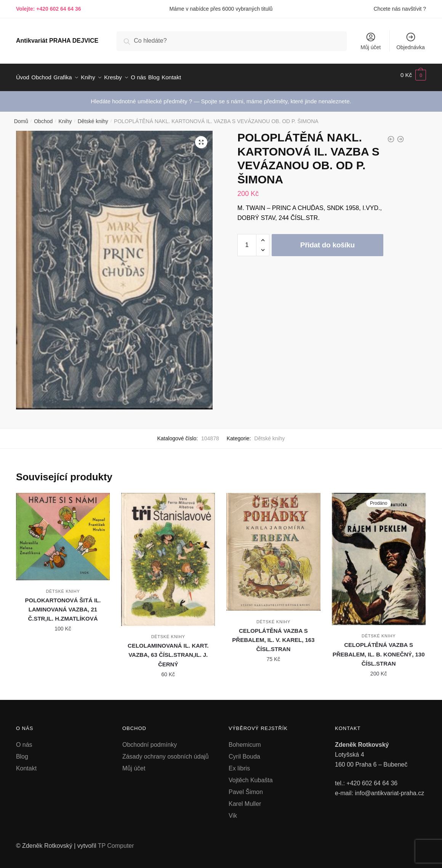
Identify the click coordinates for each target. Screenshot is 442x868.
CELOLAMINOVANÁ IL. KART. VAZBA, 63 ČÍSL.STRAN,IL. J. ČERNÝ (168, 650)
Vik (233, 811)
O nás (24, 740)
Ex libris (239, 764)
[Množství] (247, 241)
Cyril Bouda (244, 752)
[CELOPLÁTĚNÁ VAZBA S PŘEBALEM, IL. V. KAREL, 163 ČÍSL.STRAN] (273, 547)
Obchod (43, 117)
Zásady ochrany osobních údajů (166, 752)
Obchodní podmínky (150, 740)
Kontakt (26, 764)
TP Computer (116, 841)
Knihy (65, 117)
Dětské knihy (93, 117)
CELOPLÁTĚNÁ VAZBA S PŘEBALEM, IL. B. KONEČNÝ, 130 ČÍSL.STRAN (379, 650)
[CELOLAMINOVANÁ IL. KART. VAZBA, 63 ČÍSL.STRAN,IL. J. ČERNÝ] (168, 555)
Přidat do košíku (327, 240)
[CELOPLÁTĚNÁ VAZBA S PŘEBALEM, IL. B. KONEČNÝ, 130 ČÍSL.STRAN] (379, 554)
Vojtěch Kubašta (251, 776)
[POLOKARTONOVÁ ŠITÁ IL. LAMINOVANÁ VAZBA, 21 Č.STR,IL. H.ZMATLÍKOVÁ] (63, 532)
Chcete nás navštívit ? (400, 9)
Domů (21, 117)
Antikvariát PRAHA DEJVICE (57, 41)
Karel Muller (245, 799)
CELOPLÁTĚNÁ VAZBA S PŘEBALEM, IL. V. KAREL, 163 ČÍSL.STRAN (273, 635)
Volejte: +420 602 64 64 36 (49, 9)
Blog (22, 752)
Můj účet (371, 41)
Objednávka (411, 41)
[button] (201, 138)
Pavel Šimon (246, 787)
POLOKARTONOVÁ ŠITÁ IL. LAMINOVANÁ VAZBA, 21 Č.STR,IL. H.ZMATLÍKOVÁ (63, 605)
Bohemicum (245, 740)
